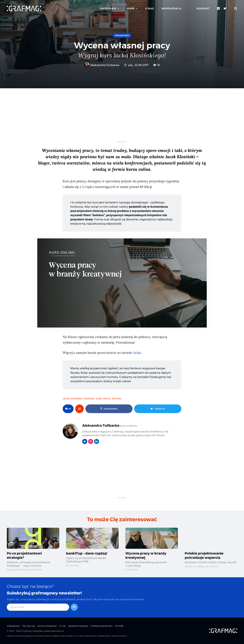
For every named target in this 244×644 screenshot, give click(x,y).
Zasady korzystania (78, 626)
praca (107, 399)
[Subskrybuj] (74, 607)
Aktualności (122, 35)
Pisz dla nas (29, 626)
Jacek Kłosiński (73, 399)
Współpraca (171, 8)
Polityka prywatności (102, 626)
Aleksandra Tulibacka (102, 65)
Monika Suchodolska (195, 566)
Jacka (137, 353)
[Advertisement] (122, 117)
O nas (150, 8)
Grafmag (27, 631)
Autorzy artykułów (47, 626)
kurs (99, 399)
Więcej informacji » (119, 636)
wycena (117, 399)
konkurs (89, 399)
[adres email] (38, 607)
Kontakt (203, 8)
